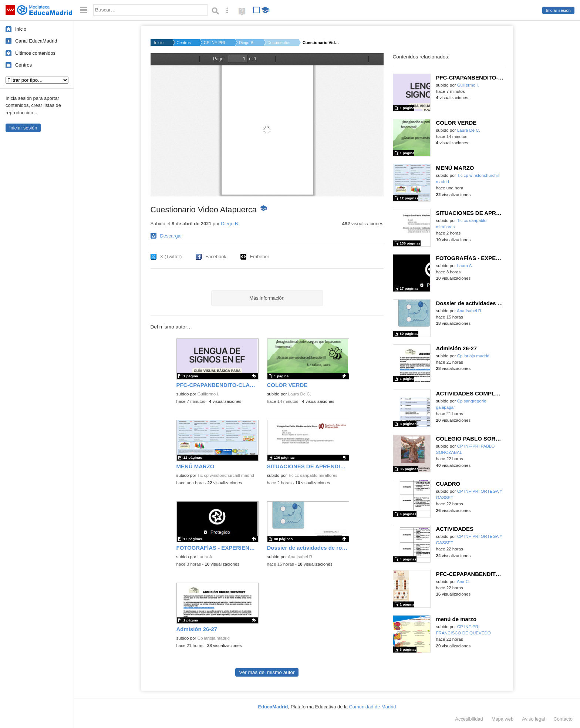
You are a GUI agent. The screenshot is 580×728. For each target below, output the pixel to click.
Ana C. (463, 582)
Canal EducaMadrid (36, 41)
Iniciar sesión (558, 10)
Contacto (563, 719)
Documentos (279, 43)
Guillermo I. (208, 394)
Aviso (533, 719)
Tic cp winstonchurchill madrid (226, 475)
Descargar (171, 236)
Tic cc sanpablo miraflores (313, 475)
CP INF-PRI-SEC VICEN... (215, 43)
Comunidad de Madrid (373, 707)
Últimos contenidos (35, 53)
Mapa (503, 719)
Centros (23, 65)
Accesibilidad (469, 719)
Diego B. (247, 43)
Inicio (21, 29)
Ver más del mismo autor (267, 672)
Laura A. (205, 557)
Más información (267, 298)
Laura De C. (300, 394)
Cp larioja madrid (214, 638)
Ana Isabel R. (301, 557)
